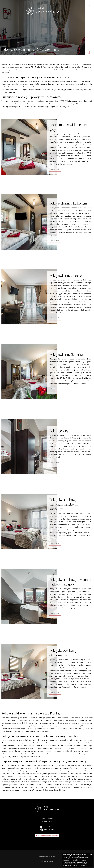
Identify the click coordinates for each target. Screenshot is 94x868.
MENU (90, 4)
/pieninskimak (47, 827)
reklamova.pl (50, 861)
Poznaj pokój (55, 169)
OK (91, 854)
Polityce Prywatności (81, 865)
